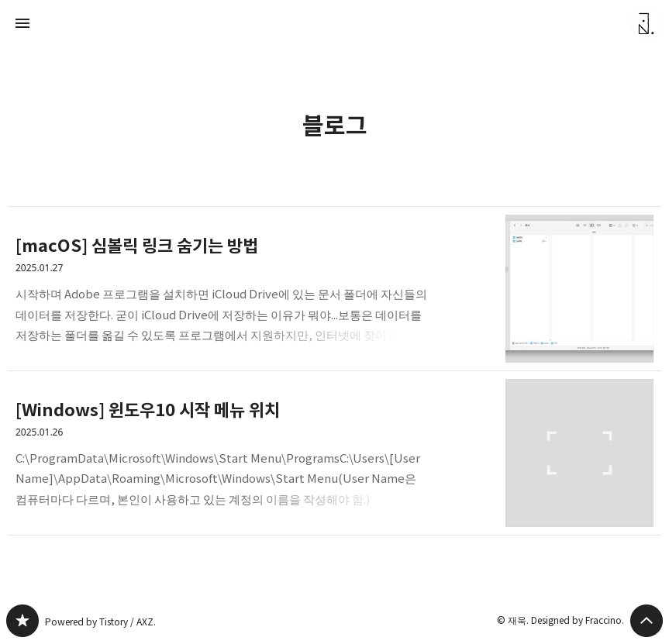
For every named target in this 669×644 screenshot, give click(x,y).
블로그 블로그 (22, 621)
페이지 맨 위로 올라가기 (647, 621)
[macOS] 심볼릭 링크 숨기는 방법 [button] (334, 289)
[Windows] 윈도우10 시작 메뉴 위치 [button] (334, 453)
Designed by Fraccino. (579, 620)
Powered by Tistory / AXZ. (98, 621)
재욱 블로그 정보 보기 (647, 23)
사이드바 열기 (22, 23)
